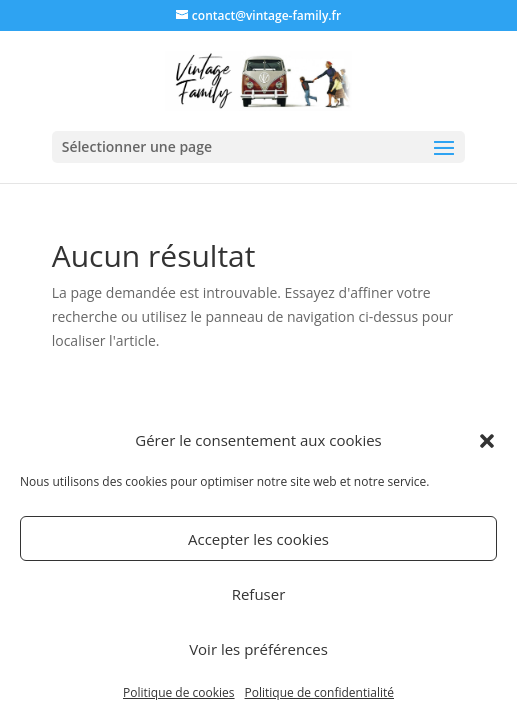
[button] (487, 441)
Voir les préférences (258, 649)
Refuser (259, 594)
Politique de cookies (179, 692)
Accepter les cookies (258, 539)
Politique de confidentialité (319, 692)
